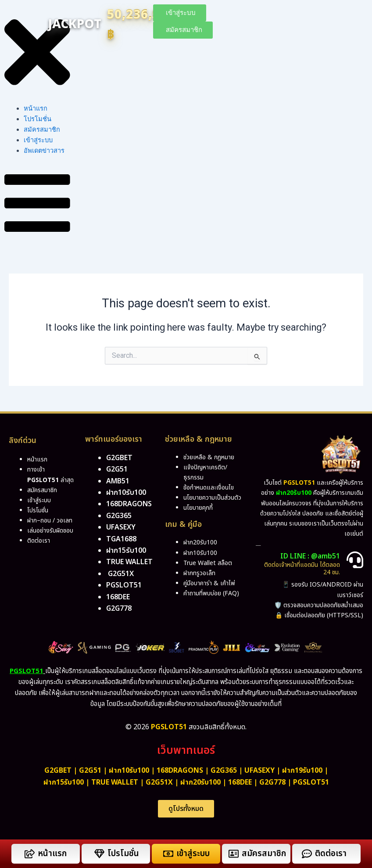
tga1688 (121, 539)
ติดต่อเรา (39, 541)
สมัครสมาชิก (42, 130)
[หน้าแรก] (30, 854)
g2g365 (119, 516)
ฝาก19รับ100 (302, 771)
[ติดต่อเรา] (307, 854)
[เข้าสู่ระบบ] (168, 854)
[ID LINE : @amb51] (355, 560)
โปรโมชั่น (38, 119)
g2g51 (117, 469)
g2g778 (119, 609)
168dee (240, 782)
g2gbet (119, 458)
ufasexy (121, 527)
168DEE (118, 597)
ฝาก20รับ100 (200, 782)
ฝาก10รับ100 (126, 493)
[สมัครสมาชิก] (234, 854)
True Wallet (129, 562)
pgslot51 (124, 585)
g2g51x (121, 574)
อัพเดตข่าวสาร (44, 151)
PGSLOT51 (311, 782)
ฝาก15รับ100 (126, 551)
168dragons (129, 504)
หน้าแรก (36, 108)
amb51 (118, 481)
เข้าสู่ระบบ (38, 140)
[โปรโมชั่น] (99, 854)
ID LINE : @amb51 (310, 556)
